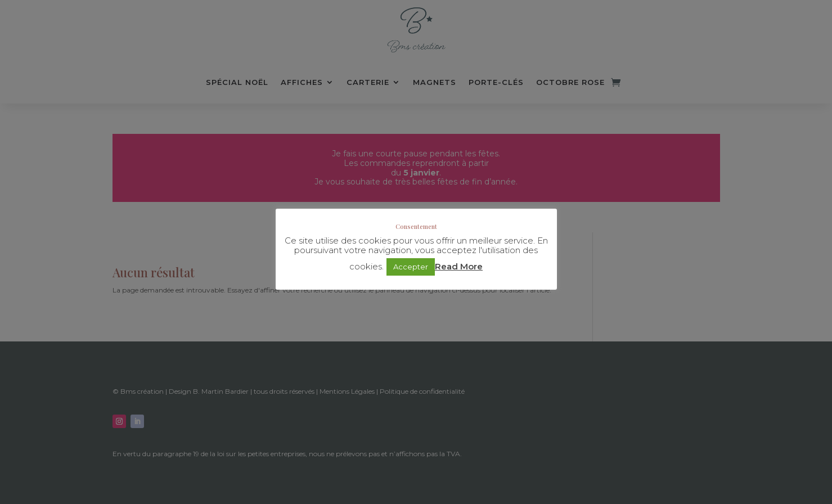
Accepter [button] (411, 267)
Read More (459, 266)
